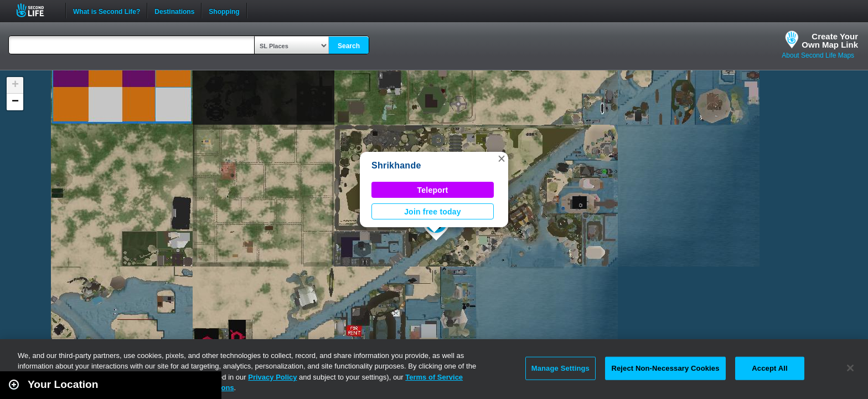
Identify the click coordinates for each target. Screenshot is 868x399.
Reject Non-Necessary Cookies (665, 368)
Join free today (433, 212)
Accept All (769, 368)
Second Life (36, 10)
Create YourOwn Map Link (830, 40)
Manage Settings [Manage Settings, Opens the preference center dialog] (560, 368)
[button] (502, 158)
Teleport (433, 190)
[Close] (850, 368)
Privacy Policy (272, 377)
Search (349, 46)
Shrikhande (396, 165)
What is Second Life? (107, 11)
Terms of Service (434, 377)
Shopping (224, 11)
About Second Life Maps (818, 55)
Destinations (174, 11)
